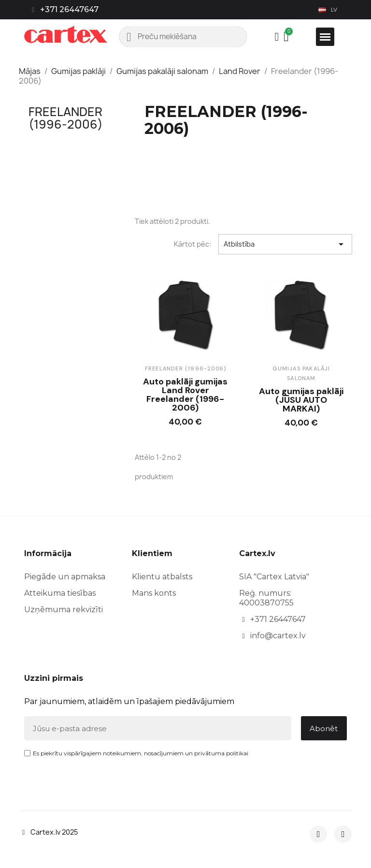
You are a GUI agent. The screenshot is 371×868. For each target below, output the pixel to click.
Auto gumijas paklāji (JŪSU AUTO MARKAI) (301, 400)
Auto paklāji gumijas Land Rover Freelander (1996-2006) (185, 395)
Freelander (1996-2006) (66, 118)
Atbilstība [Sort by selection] (285, 244)
